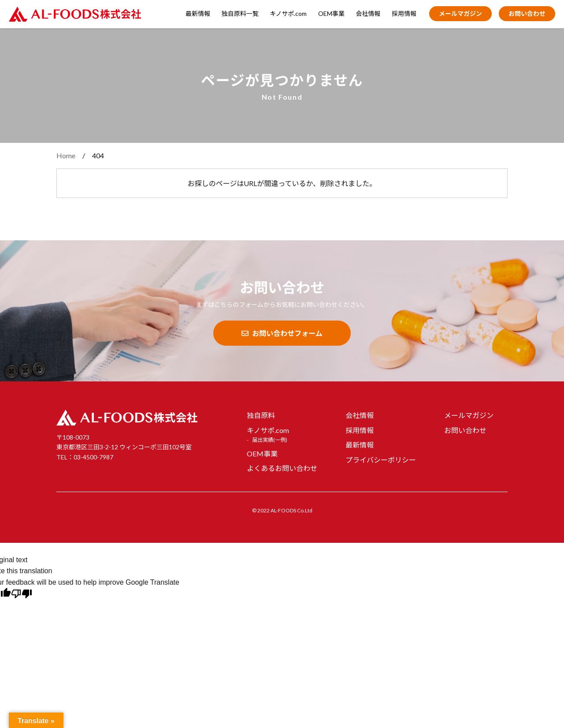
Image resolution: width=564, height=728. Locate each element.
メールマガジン (460, 13)
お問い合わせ (527, 13)
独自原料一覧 (240, 13)
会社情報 (368, 13)
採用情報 (404, 13)
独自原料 (261, 415)
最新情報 (198, 13)
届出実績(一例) (270, 440)
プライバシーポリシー (381, 460)
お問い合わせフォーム (282, 333)
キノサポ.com (288, 13)
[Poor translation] (22, 595)
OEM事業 (331, 13)
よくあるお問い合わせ (282, 468)
